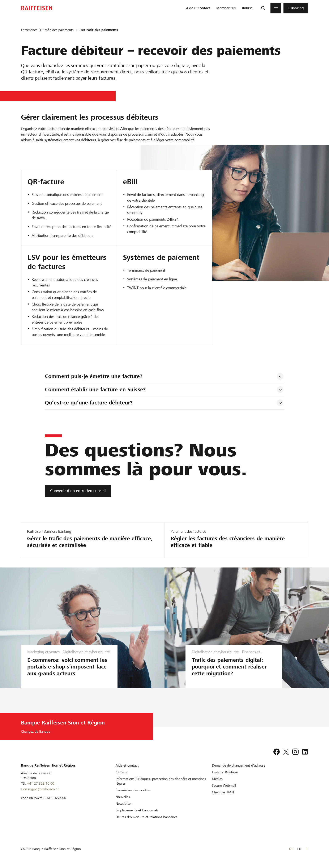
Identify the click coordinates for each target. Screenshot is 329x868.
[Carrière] (121, 772)
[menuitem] (198, 8)
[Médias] (217, 779)
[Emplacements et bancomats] (137, 810)
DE (291, 849)
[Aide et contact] (127, 765)
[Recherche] (263, 8)
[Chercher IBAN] (223, 792)
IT (307, 849)
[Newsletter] (124, 804)
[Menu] (276, 8)
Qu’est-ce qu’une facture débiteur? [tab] (89, 403)
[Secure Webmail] (224, 786)
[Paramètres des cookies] (133, 790)
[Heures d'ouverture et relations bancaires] (146, 817)
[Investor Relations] (225, 772)
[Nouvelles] (123, 797)
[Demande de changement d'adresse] (239, 765)
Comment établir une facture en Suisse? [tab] (95, 389)
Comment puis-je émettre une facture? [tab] (94, 376)
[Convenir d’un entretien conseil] (78, 491)
